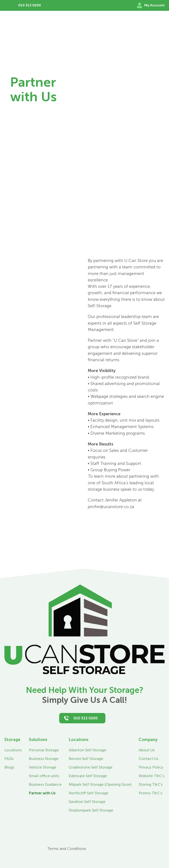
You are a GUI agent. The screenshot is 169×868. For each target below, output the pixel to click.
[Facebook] (9, 842)
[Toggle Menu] (162, 25)
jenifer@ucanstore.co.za (111, 507)
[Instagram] (9, 853)
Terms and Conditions (67, 849)
